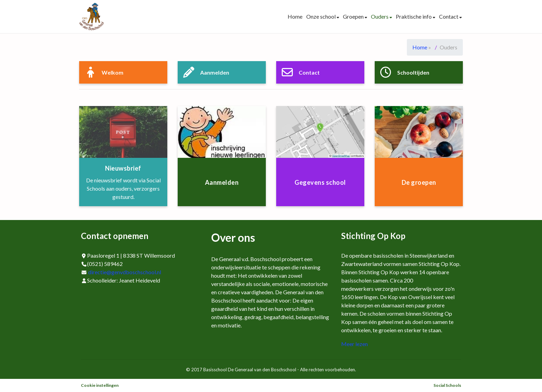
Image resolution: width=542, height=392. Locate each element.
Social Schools (447, 385)
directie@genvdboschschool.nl (125, 272)
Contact (449, 16)
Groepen (354, 16)
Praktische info (414, 16)
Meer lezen (354, 344)
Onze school (321, 16)
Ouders (380, 16)
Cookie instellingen (100, 385)
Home (295, 16)
